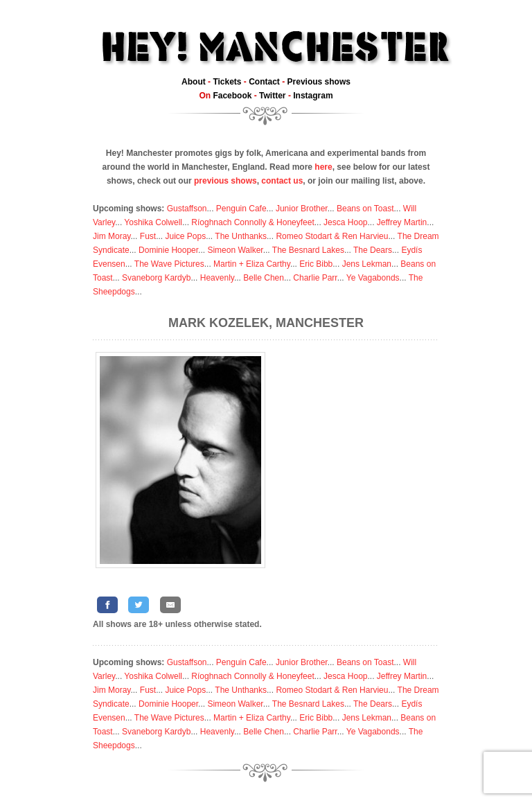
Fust (148, 236)
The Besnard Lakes (308, 250)
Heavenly (217, 278)
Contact (264, 82)
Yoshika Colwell (153, 222)
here (323, 167)
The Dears (373, 250)
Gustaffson (187, 209)
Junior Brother (302, 209)
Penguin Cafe (241, 209)
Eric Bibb (316, 264)
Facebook (232, 96)
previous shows (225, 181)
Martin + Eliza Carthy (252, 264)
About (194, 82)
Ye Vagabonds (373, 278)
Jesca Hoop (345, 222)
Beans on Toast (365, 209)
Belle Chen (264, 278)
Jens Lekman (367, 264)
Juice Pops (185, 236)
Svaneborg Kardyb (156, 278)
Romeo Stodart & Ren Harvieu (332, 236)
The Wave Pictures (169, 264)
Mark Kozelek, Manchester (266, 323)
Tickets (227, 82)
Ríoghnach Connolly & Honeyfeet (252, 222)
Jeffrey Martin (402, 222)
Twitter (272, 96)
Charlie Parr (315, 278)
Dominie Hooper (168, 250)
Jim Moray (112, 236)
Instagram (313, 96)
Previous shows (319, 82)
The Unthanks (241, 236)
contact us (282, 181)
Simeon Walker (235, 250)
